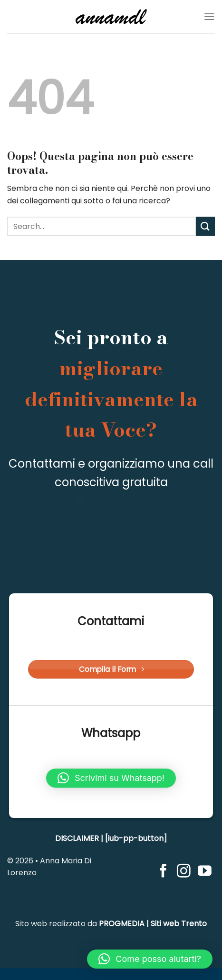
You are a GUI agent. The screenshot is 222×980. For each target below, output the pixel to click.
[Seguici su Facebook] (163, 872)
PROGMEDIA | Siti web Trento (153, 924)
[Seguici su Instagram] (184, 872)
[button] (111, 778)
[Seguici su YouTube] (205, 872)
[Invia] (205, 226)
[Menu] (209, 16)
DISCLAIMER (77, 838)
